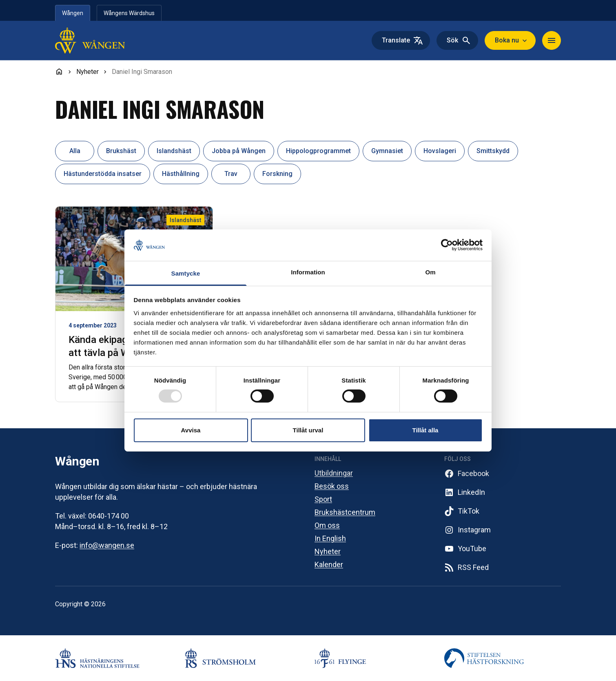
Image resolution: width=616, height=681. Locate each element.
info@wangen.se (107, 545)
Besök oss (332, 486)
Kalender (329, 564)
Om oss (327, 525)
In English (330, 538)
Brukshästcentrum (345, 512)
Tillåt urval (308, 430)
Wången (73, 13)
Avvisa (191, 430)
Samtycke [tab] (186, 273)
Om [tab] (430, 272)
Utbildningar (334, 473)
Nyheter (328, 551)
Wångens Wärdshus (129, 13)
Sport (323, 499)
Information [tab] (308, 272)
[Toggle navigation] (552, 40)
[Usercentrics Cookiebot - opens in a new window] (447, 245)
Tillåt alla (425, 430)
